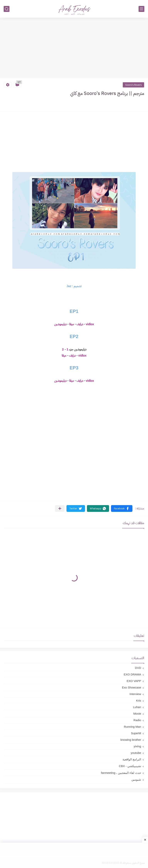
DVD (138, 668)
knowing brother (131, 740)
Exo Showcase (132, 687)
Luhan (137, 707)
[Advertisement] (74, 48)
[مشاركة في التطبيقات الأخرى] (60, 508)
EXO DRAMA (132, 674)
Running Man (132, 727)
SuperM (136, 733)
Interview (135, 694)
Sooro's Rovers (133, 85)
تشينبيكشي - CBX (130, 766)
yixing (137, 746)
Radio (137, 720)
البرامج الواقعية (132, 759)
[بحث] (7, 9)
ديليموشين (60, 324)
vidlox (89, 324)
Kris (139, 700)
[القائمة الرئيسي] (141, 9)
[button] (122, 508)
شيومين (136, 779)
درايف (79, 324)
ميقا (71, 324)
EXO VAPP (134, 681)
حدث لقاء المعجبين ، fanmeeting (121, 773)
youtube (136, 753)
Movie (137, 714)
